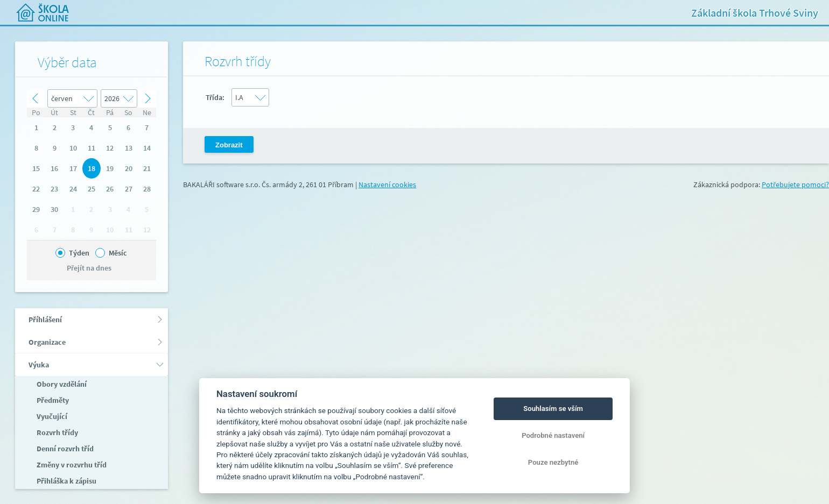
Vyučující (51, 416)
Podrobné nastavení (553, 435)
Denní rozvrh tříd (64, 449)
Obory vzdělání (61, 384)
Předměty (52, 400)
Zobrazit (229, 145)
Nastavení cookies (387, 184)
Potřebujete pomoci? (795, 184)
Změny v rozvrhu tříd (71, 465)
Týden (79, 253)
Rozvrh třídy (57, 432)
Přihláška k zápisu (66, 481)
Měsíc (118, 253)
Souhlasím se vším (553, 409)
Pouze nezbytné (553, 462)
